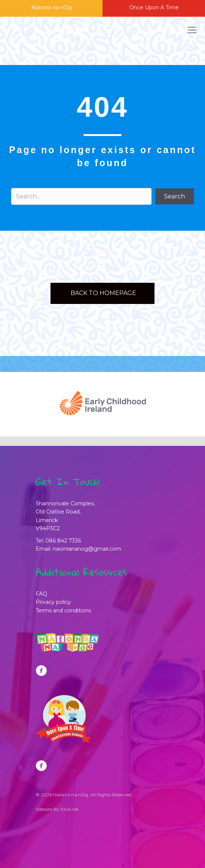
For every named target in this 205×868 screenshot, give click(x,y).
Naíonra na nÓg (51, 7)
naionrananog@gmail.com (87, 549)
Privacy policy (53, 602)
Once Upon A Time (154, 7)
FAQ (41, 594)
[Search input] (81, 196)
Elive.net (70, 809)
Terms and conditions (63, 610)
